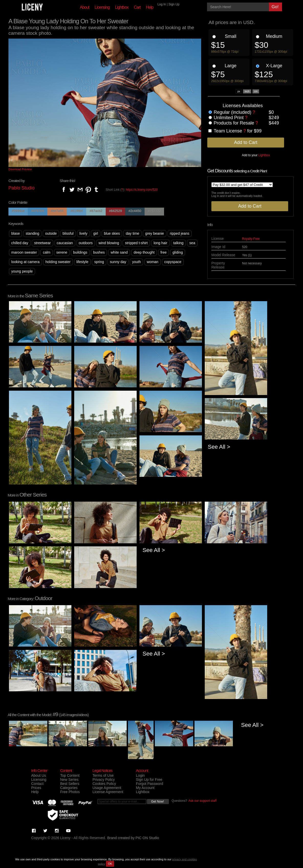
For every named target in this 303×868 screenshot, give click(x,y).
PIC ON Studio (147, 838)
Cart (137, 7)
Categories (69, 788)
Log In (162, 4)
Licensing (102, 7)
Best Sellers (70, 784)
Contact (37, 784)
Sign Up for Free (149, 780)
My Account (145, 788)
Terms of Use (103, 775)
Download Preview (20, 169)
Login (140, 775)
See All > (219, 447)
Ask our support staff (202, 801)
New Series (69, 780)
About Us (39, 775)
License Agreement (108, 792)
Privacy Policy (104, 780)
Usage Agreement (107, 788)
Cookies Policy (104, 784)
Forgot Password (149, 784)
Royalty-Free (251, 239)
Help (150, 7)
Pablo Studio (21, 188)
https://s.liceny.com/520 (142, 190)
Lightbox (122, 7)
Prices (36, 788)
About (85, 7)
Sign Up (174, 4)
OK (110, 864)
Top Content (70, 775)
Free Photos (70, 792)
